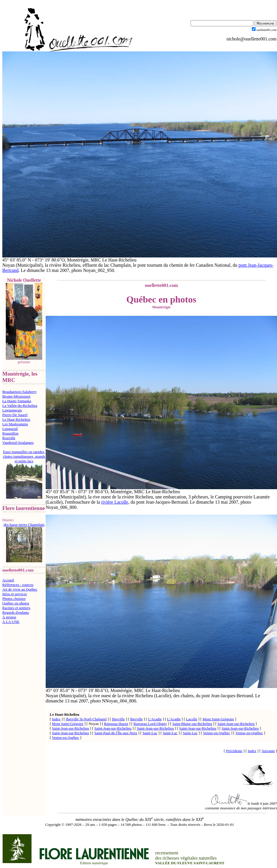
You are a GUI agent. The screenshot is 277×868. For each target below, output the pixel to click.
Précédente (234, 751)
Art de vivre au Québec (20, 589)
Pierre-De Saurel (15, 415)
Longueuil (10, 429)
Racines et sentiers (16, 608)
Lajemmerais (12, 410)
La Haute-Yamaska (17, 401)
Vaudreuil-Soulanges (18, 443)
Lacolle (192, 719)
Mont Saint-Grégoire (218, 719)
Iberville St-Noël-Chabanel (86, 719)
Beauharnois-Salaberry (20, 392)
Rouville (9, 438)
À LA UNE (11, 622)
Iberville (118, 719)
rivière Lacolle (115, 502)
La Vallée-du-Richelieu (20, 406)
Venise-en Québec (217, 733)
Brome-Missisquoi (16, 396)
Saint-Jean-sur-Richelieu (236, 724)
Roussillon (10, 433)
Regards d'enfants (16, 612)
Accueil (8, 580)
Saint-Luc (150, 733)
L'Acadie (155, 719)
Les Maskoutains (15, 424)
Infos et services (14, 594)
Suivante (268, 751)
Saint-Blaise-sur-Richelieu (192, 724)
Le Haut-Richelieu (16, 419)
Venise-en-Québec (249, 733)
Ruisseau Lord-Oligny (150, 724)
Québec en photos (16, 603)
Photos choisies (14, 599)
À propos (9, 617)
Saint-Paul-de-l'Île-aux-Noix (116, 733)
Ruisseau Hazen (116, 724)
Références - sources (18, 585)
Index (56, 719)
